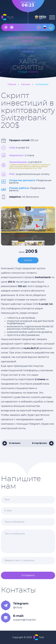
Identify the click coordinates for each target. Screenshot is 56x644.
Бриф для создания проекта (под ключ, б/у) (28, 39)
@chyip (18, 607)
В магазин (15, 443)
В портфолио (39, 443)
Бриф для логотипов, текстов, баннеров (28, 49)
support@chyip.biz (24, 620)
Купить (28, 260)
